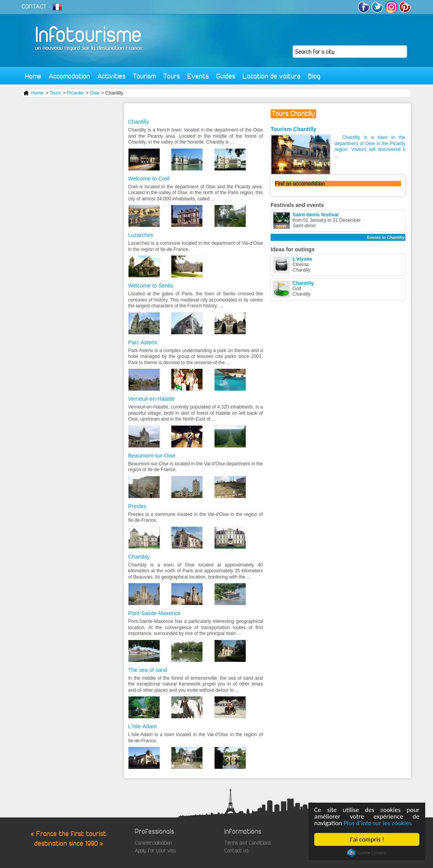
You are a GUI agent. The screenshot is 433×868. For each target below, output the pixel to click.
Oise (95, 93)
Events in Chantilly (386, 237)
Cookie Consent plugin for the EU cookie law (367, 853)
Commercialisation (153, 843)
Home (33, 76)
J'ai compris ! (367, 839)
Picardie (75, 93)
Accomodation (69, 76)
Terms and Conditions (248, 843)
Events (198, 76)
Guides (226, 76)
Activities (111, 76)
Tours (172, 76)
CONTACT (34, 7)
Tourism (144, 76)
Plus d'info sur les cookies (378, 823)
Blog (314, 76)
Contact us (236, 851)
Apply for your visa (155, 851)
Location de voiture (272, 76)
